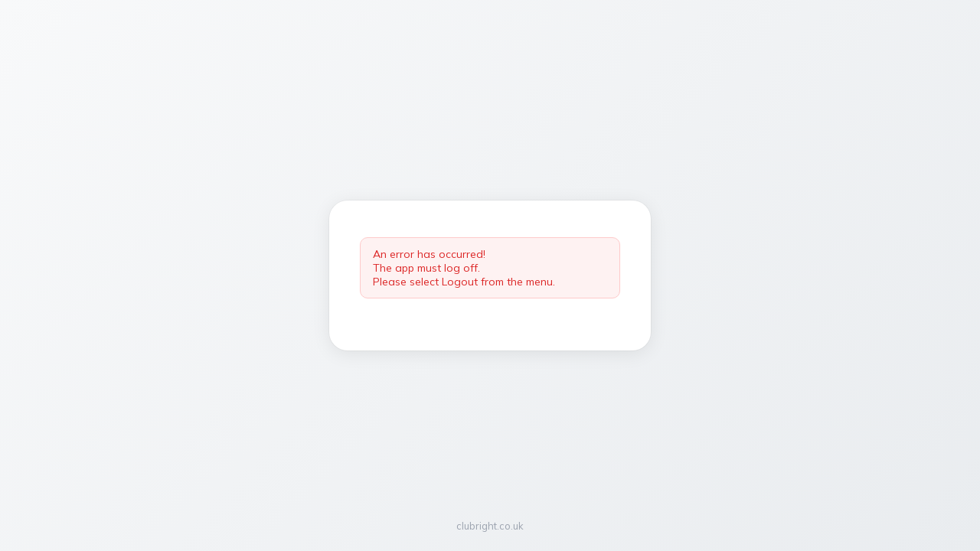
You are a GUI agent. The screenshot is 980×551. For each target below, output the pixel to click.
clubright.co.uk (490, 526)
